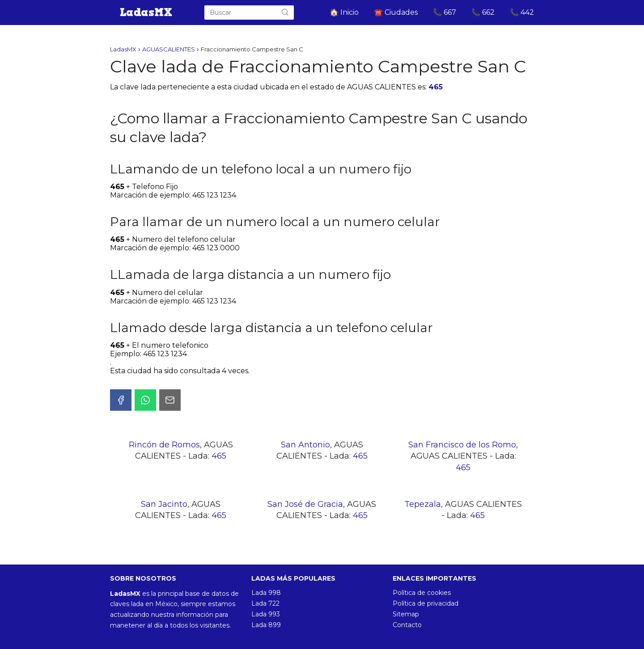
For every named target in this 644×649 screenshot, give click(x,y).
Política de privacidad (426, 603)
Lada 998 (266, 593)
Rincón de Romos (164, 445)
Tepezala (423, 504)
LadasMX (123, 49)
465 (436, 87)
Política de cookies (422, 593)
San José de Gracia (305, 504)
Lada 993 (266, 614)
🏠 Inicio (344, 12)
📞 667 (445, 12)
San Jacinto (164, 504)
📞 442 (522, 12)
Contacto (407, 625)
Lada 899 (266, 625)
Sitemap (406, 614)
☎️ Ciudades (396, 12)
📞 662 (483, 12)
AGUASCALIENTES (169, 49)
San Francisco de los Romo (462, 445)
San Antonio (305, 445)
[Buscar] (285, 13)
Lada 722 (265, 603)
